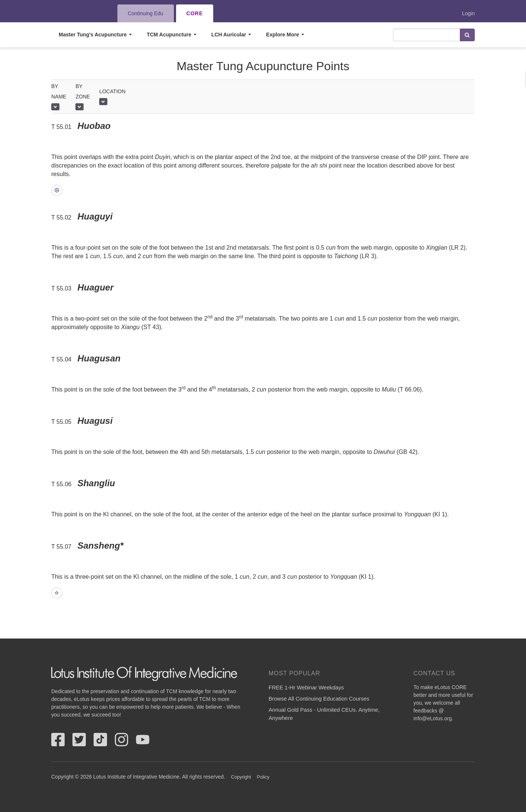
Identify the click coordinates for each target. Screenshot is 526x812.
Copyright (241, 777)
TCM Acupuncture (172, 35)
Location (112, 91)
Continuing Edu (146, 13)
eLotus (78, 13)
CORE (195, 13)
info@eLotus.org (433, 718)
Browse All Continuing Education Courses (319, 699)
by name (59, 91)
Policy (263, 777)
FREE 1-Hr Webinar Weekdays (306, 688)
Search (467, 35)
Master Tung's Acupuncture (95, 35)
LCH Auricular (231, 35)
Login (468, 13)
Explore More (285, 35)
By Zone (83, 91)
